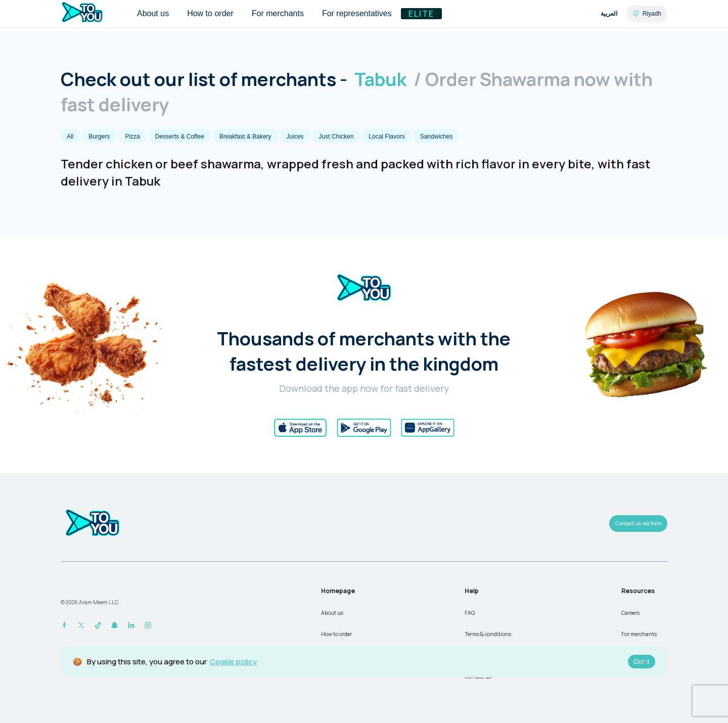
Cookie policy (233, 662)
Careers (630, 613)
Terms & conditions (488, 634)
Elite (421, 14)
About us (332, 613)
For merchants (639, 634)
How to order (336, 634)
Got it (642, 662)
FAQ (470, 613)
